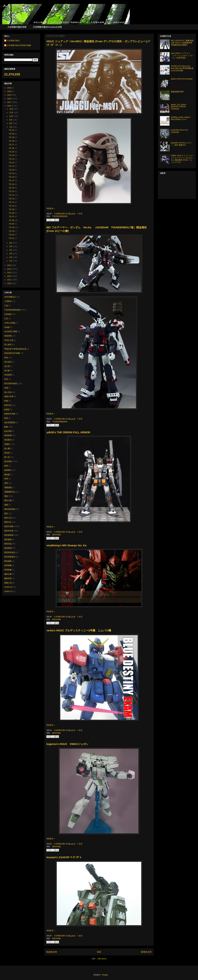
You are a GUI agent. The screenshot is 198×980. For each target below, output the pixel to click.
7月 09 (12, 209)
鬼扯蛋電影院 (10, 422)
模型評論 (8, 544)
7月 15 (12, 188)
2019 (9, 95)
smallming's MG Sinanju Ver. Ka (66, 545)
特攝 (6, 401)
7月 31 (12, 130)
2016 (9, 106)
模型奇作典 (9, 531)
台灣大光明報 (10, 323)
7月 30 (12, 134)
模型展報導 (9, 535)
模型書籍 (8, 539)
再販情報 (8, 336)
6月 (11, 243)
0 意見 (80, 214)
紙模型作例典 (10, 414)
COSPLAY (9, 587)
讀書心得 (8, 583)
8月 (11, 123)
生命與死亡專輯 (11, 331)
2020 (9, 91)
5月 (11, 246)
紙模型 (7, 410)
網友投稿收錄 (10, 509)
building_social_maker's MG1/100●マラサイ (181, 118)
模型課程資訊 (10, 552)
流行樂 (7, 371)
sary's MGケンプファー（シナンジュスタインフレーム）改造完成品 (182, 55)
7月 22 (12, 163)
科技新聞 (8, 375)
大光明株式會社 (60, 214)
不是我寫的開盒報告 (60, 216)
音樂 (6, 388)
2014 (9, 269)
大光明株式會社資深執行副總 (19, 45)
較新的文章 (52, 952)
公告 (6, 319)
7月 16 (12, 184)
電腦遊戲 (8, 487)
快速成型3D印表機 (12, 353)
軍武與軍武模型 (11, 383)
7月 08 (12, 213)
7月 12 (12, 199)
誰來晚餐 (8, 565)
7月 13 (12, 195)
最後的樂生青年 (177, 92)
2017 (9, 102)
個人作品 (8, 392)
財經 (6, 418)
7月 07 (12, 217)
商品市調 (8, 431)
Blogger (105, 975)
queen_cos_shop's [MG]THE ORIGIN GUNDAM (179, 107)
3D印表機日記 (10, 297)
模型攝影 (8, 561)
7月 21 (12, 166)
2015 (9, 265)
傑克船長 (8, 440)
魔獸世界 (8, 578)
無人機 (7, 448)
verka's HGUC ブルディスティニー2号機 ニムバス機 (79, 630)
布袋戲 (7, 327)
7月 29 (12, 137)
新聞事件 (8, 470)
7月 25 (12, 152)
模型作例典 (56, 535)
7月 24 (12, 155)
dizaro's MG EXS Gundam (182, 79)
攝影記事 (8, 574)
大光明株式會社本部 (17, 27)
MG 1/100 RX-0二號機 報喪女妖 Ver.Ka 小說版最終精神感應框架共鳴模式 (182, 43)
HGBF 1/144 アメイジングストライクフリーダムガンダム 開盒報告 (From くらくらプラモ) (182, 159)
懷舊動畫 (8, 570)
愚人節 (7, 457)
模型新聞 (8, 548)
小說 (6, 306)
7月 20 (12, 170)
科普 (6, 379)
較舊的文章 (146, 952)
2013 (9, 273)
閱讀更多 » (51, 208)
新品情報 (8, 461)
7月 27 (12, 145)
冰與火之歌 (9, 340)
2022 (9, 88)
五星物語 (8, 314)
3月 (11, 254)
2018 (9, 99)
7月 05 (12, 224)
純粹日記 (8, 405)
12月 (11, 109)
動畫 (6, 427)
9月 (11, 120)
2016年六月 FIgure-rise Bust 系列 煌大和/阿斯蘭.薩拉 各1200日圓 (182, 68)
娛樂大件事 (9, 396)
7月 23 (12, 159)
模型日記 (8, 522)
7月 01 (12, 238)
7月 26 (12, 148)
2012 (9, 276)
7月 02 (12, 235)
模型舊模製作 (10, 557)
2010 (9, 283)
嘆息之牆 (8, 500)
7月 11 (12, 202)
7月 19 (12, 173)
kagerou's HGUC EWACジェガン (67, 744)
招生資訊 (8, 362)
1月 (11, 261)
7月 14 (12, 191)
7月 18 (12, 177)
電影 (6, 496)
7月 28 (12, 141)
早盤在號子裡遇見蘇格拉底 (15, 349)
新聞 (6, 466)
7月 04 (12, 227)
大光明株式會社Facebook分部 (47, 27)
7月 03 (12, 231)
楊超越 (7, 474)
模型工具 (8, 518)
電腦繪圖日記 (10, 492)
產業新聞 (8, 435)
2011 (9, 280)
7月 (11, 127)
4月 (11, 250)
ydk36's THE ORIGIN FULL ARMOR (68, 432)
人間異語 (8, 301)
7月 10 (12, 206)
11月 (11, 113)
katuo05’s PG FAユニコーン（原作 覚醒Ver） (182, 144)
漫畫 (6, 505)
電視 (6, 483)
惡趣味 (7, 444)
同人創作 (8, 345)
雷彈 (6, 479)
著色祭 (7, 453)
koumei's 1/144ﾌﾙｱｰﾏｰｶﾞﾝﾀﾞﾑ (64, 857)
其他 (6, 357)
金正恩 (7, 366)
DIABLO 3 (8, 591)
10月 (11, 116)
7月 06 (12, 220)
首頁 (99, 952)
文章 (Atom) (102, 959)
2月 (11, 257)
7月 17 (12, 181)
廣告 (6, 513)
